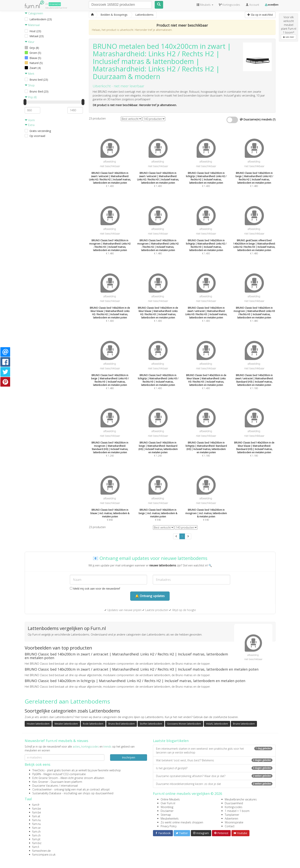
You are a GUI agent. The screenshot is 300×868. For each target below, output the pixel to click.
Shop (30, 85)
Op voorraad (37, 136)
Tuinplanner (232, 815)
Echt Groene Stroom (45, 778)
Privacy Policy (169, 826)
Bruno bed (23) (39, 80)
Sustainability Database (47, 793)
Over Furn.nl (168, 803)
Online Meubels (170, 799)
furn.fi (36, 847)
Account (253, 5)
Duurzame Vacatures (45, 786)
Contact (230, 826)
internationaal (69, 786)
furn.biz (37, 843)
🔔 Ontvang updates (150, 596)
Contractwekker (42, 789)
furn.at (36, 816)
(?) (274, 119)
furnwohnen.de (42, 851)
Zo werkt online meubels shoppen (182, 822)
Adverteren (231, 819)
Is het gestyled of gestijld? (214, 768)
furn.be (37, 809)
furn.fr (36, 805)
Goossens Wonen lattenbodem (184, 724)
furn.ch (36, 832)
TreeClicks (38, 770)
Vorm (30, 120)
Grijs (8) (34, 48)
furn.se (36, 828)
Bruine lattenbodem (244, 724)
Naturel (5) (36, 63)
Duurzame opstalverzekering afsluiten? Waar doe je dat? (214, 776)
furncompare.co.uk (44, 855)
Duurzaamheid (234, 803)
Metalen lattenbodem (66, 724)
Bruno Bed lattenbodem (122, 724)
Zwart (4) (35, 68)
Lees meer (289, 37)
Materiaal (32, 25)
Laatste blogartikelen (171, 741)
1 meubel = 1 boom (237, 811)
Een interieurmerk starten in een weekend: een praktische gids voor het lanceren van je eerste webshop (214, 751)
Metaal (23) (37, 36)
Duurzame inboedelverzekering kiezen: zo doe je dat (214, 784)
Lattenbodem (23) (41, 19)
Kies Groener (40, 782)
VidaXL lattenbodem (217, 724)
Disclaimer (167, 811)
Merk (29, 74)
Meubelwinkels (170, 819)
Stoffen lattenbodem (151, 724)
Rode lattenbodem (93, 724)
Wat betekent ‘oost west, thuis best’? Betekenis (214, 760)
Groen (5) (35, 53)
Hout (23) (35, 31)
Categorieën (34, 13)
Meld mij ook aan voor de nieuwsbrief (95, 589)
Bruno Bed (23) (39, 91)
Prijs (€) (31, 97)
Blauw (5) (35, 58)
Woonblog (167, 807)
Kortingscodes (234, 807)
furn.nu (37, 820)
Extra (30, 125)
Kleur (29, 42)
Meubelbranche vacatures (241, 799)
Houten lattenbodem (38, 724)
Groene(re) (55, 4)
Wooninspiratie (234, 822)
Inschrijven (129, 757)
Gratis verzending (40, 131)
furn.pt (36, 839)
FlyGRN (37, 774)
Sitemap (166, 815)
